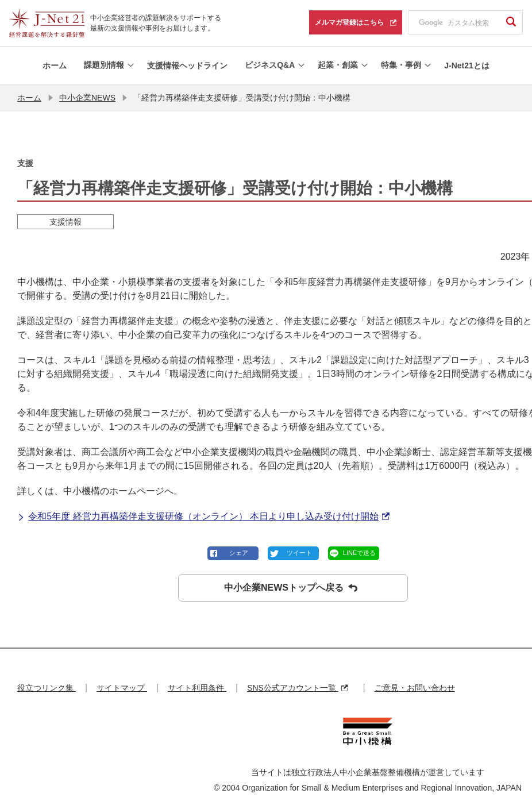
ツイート (299, 553)
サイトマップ (122, 688)
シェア (239, 553)
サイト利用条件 (197, 688)
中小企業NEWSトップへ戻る (291, 588)
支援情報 (65, 222)
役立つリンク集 (47, 688)
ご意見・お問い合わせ (415, 688)
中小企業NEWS (87, 98)
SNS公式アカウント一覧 (297, 688)
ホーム (29, 98)
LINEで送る (359, 553)
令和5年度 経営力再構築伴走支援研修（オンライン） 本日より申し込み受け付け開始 (203, 517)
